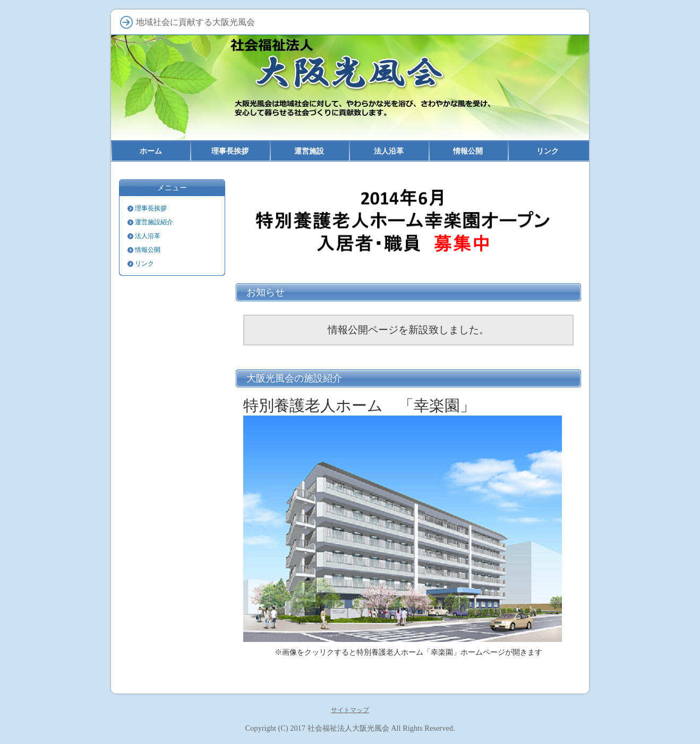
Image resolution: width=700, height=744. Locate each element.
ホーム (151, 151)
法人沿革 (148, 236)
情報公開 (148, 250)
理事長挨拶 (151, 208)
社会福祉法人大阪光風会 (348, 728)
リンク (144, 264)
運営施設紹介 (154, 222)
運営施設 (309, 151)
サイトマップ (350, 710)
